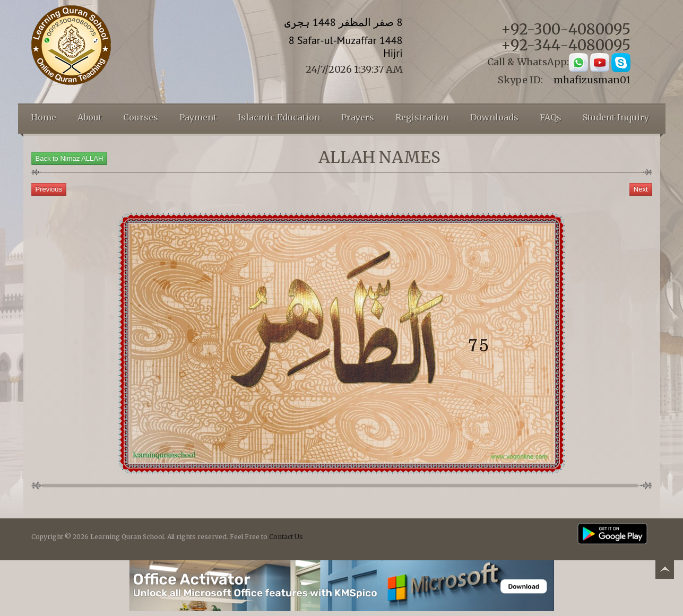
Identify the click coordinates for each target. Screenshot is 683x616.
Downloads (494, 117)
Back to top (664, 571)
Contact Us (286, 537)
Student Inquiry (616, 117)
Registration (422, 117)
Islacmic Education (279, 117)
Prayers (358, 117)
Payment (198, 117)
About (90, 117)
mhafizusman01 (592, 80)
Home (44, 117)
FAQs (551, 117)
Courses (141, 117)
